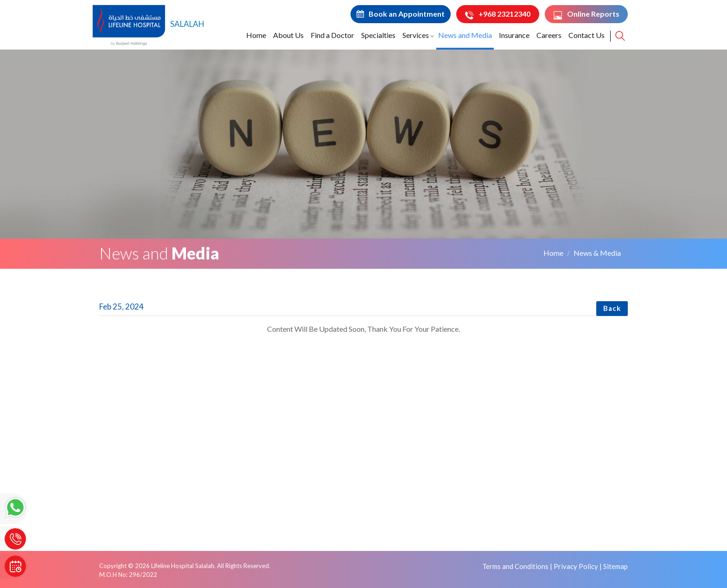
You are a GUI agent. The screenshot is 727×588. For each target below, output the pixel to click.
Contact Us (587, 35)
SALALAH (148, 24)
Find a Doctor (332, 35)
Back (612, 308)
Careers (549, 35)
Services (416, 35)
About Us (288, 35)
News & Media (597, 253)
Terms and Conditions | (517, 566)
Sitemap (615, 566)
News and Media (465, 35)
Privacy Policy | (578, 566)
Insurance (514, 35)
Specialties (378, 35)
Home (256, 35)
